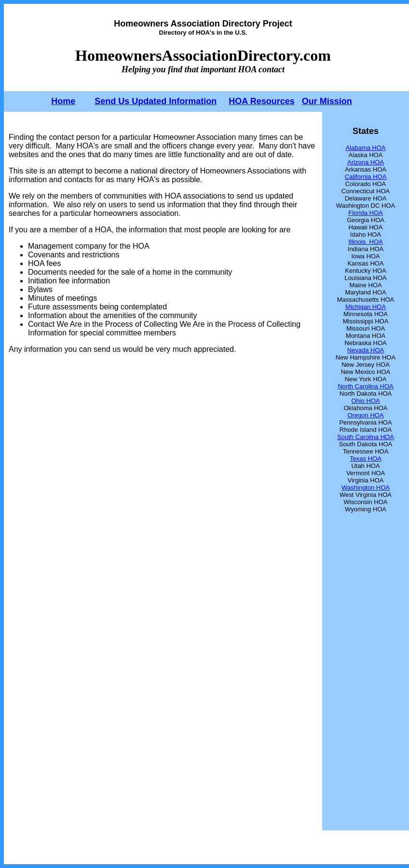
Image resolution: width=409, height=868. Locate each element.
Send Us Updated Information (156, 101)
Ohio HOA (365, 401)
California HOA (366, 177)
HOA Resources (261, 101)
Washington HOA (366, 487)
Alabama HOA (365, 148)
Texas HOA (366, 459)
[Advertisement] (165, 589)
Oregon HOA (365, 415)
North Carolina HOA (366, 386)
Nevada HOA (366, 350)
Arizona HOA (366, 162)
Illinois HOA (366, 242)
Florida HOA (366, 213)
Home (63, 101)
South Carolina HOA (366, 437)
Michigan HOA (366, 307)
